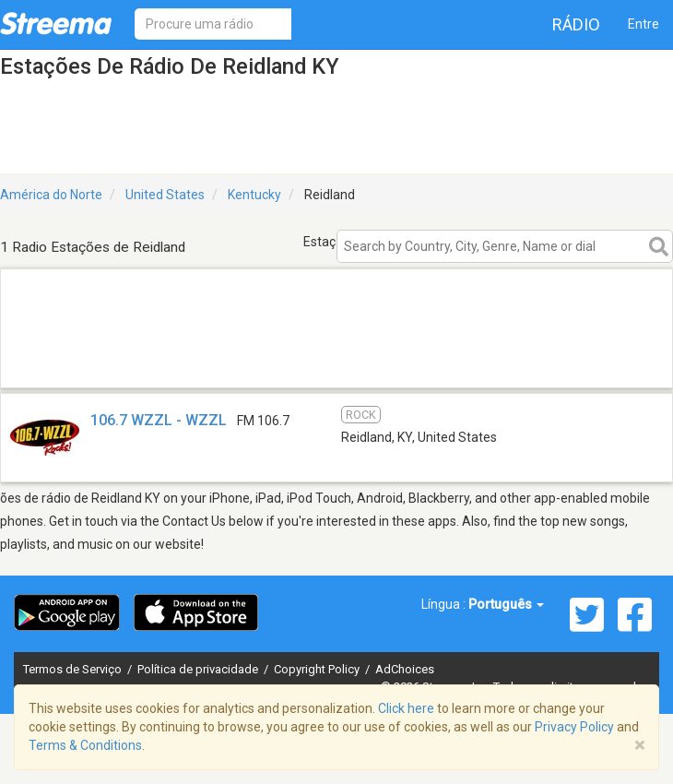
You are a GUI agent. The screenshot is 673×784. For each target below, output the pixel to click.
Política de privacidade (199, 669)
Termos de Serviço (74, 669)
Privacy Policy (574, 727)
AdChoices (405, 669)
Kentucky (254, 195)
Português (506, 604)
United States (165, 195)
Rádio (576, 24)
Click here (406, 708)
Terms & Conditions (85, 745)
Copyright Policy (318, 669)
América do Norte (51, 195)
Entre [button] (643, 24)
